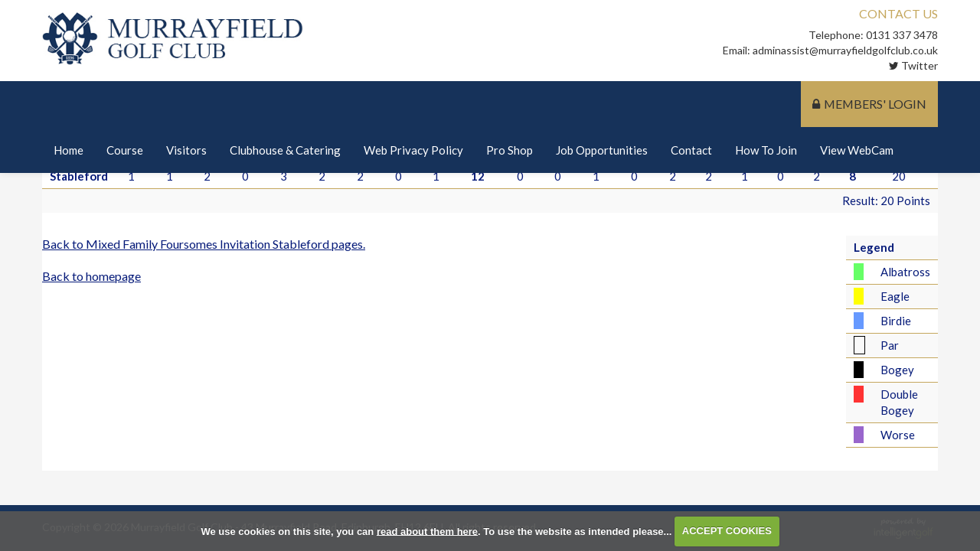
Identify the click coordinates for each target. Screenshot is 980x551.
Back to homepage (91, 276)
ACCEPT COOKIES (727, 531)
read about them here (427, 531)
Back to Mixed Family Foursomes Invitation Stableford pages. (204, 244)
